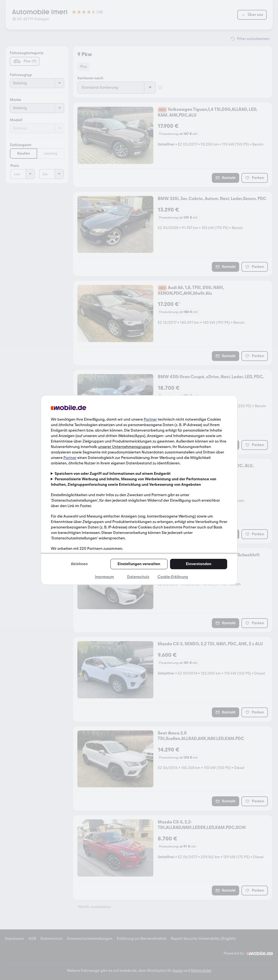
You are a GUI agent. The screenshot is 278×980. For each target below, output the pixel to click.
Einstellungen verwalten (139, 564)
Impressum (104, 577)
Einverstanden (199, 564)
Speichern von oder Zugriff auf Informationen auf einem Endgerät (113, 474)
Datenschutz (138, 577)
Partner (150, 419)
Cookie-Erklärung (173, 577)
